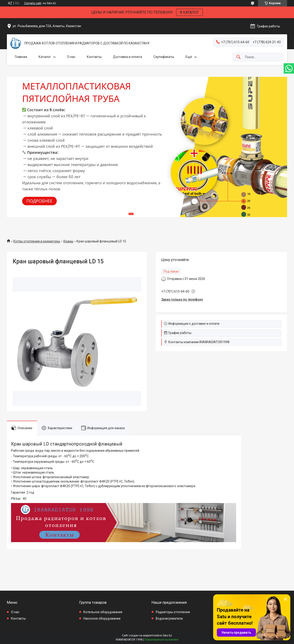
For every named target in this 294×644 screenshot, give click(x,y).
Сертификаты (164, 57)
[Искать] (238, 57)
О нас (71, 57)
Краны (68, 241)
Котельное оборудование (103, 612)
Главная (21, 57)
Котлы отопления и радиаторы (37, 241)
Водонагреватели (169, 618)
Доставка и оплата (127, 57)
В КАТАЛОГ (189, 12)
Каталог (45, 57)
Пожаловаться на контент (161, 640)
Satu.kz (167, 635)
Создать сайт (33, 3)
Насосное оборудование (102, 618)
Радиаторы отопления (173, 612)
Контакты (94, 57)
